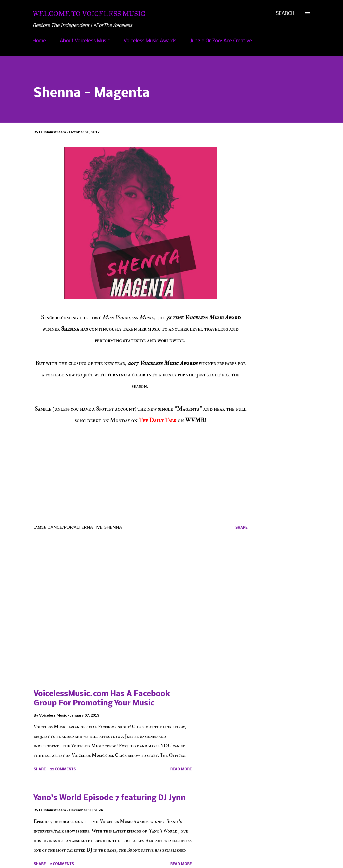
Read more (181, 769)
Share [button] (241, 528)
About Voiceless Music (85, 41)
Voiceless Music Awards (150, 41)
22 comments (63, 769)
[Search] (285, 14)
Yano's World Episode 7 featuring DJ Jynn (110, 798)
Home (39, 41)
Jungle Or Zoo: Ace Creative (221, 41)
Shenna (113, 527)
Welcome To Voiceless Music (89, 14)
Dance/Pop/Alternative (75, 527)
